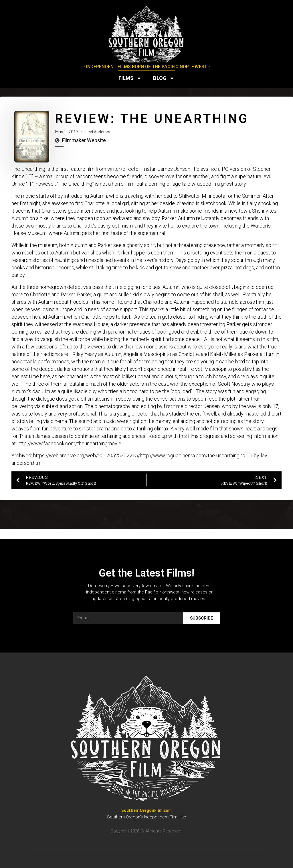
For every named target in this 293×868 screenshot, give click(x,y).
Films (130, 78)
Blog (164, 78)
